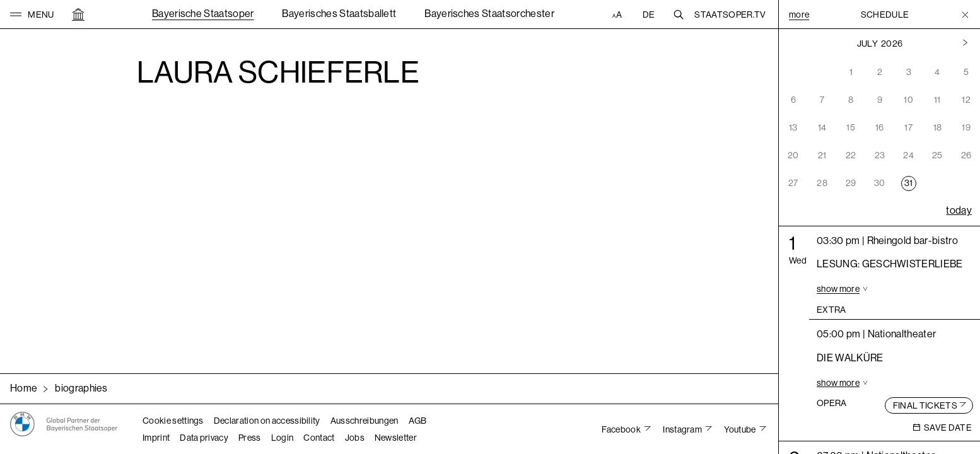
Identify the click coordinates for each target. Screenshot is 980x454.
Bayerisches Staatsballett (339, 14)
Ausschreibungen (365, 421)
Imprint (156, 438)
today (959, 210)
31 (909, 183)
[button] (32, 15)
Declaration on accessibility (267, 421)
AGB (418, 421)
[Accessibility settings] (619, 15)
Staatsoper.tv (730, 15)
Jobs (355, 438)
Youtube (741, 429)
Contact (319, 438)
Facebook (622, 429)
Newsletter (396, 438)
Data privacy (204, 438)
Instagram (683, 429)
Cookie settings (173, 421)
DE (649, 15)
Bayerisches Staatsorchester (489, 14)
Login (283, 438)
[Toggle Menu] (965, 15)
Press (250, 438)
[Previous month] (965, 44)
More (799, 15)
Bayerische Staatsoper (203, 14)
